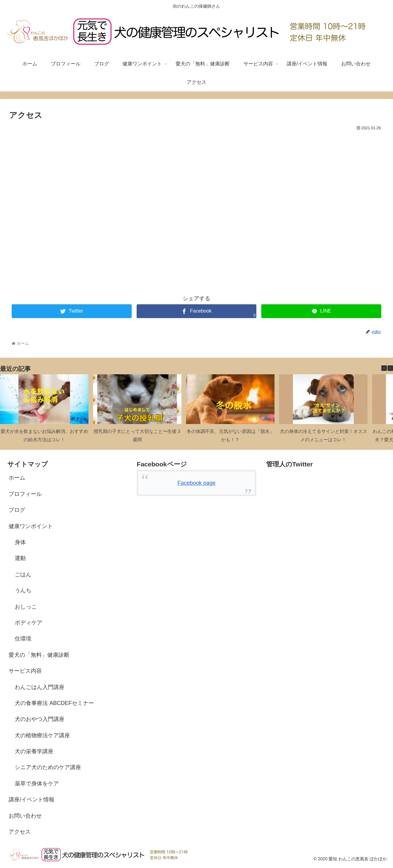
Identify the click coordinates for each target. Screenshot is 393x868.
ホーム (17, 478)
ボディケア (29, 623)
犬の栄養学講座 (34, 751)
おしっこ (26, 607)
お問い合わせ (25, 816)
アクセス (20, 832)
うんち (23, 590)
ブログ (17, 510)
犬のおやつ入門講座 (40, 719)
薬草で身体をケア (37, 784)
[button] (390, 368)
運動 (20, 558)
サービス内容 (25, 671)
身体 (20, 542)
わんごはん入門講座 (40, 687)
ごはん (23, 574)
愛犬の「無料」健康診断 (39, 655)
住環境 (23, 639)
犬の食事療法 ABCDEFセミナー (54, 703)
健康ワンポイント (31, 526)
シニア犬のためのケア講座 (48, 767)
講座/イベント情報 (31, 800)
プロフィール (25, 494)
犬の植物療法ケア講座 (42, 735)
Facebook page (196, 483)
